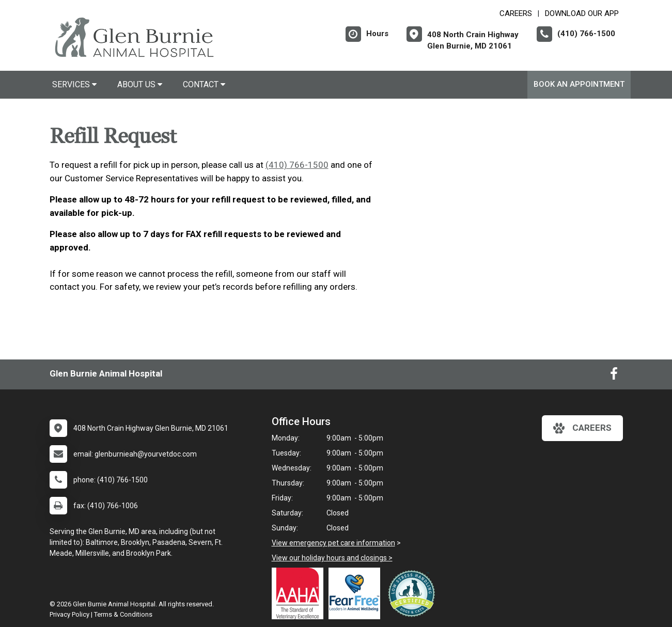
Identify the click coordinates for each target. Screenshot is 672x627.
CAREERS (516, 13)
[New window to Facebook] (614, 376)
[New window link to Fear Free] (357, 593)
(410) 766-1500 (297, 165)
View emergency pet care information (333, 543)
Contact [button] (204, 84)
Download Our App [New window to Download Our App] (582, 13)
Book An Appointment (579, 84)
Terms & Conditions (123, 614)
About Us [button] (140, 84)
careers (582, 428)
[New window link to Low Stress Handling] (414, 593)
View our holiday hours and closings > (332, 558)
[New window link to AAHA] (300, 593)
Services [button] (74, 84)
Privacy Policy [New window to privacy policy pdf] (69, 614)
